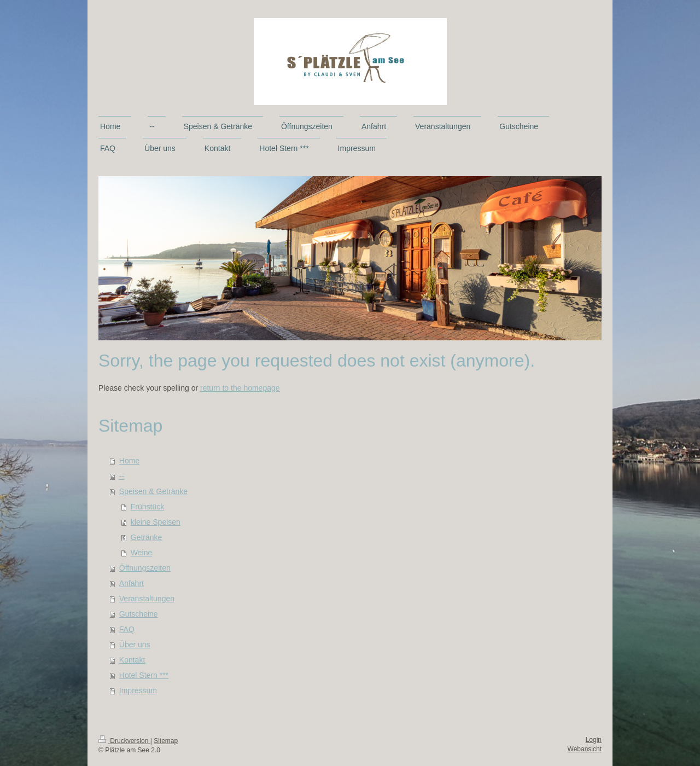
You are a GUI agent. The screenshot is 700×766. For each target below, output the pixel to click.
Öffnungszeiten (145, 568)
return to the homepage (240, 388)
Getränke (147, 537)
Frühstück (147, 507)
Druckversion (124, 741)
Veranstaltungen (147, 599)
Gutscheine (139, 614)
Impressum (138, 690)
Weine (141, 553)
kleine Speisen (156, 522)
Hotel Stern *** (144, 675)
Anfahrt (132, 583)
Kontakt (132, 660)
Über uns (135, 645)
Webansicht (585, 749)
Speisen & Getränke (153, 491)
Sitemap (166, 741)
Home (129, 461)
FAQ (127, 629)
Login (594, 740)
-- (122, 476)
